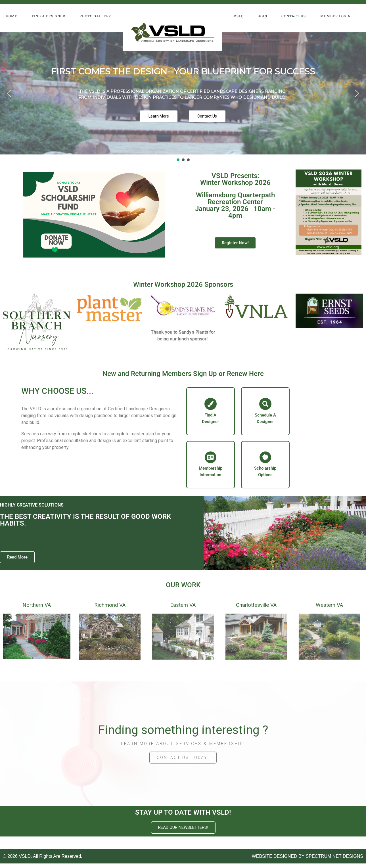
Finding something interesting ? (183, 734)
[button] (9, 93)
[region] (183, 97)
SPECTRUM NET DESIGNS (334, 861)
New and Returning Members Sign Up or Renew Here (183, 374)
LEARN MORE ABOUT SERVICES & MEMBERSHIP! (183, 748)
